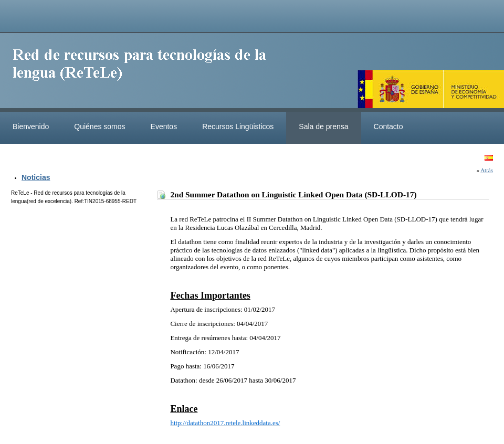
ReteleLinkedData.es (144, 72)
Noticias (36, 177)
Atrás (487, 170)
